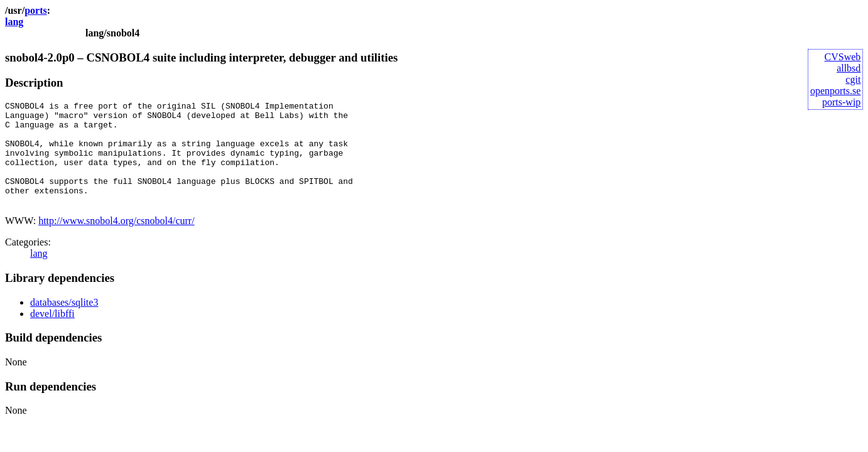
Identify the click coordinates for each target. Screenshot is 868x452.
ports (36, 10)
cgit (853, 79)
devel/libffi (52, 334)
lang (14, 22)
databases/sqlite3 (64, 323)
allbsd (849, 68)
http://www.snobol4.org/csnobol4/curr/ (116, 241)
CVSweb (843, 57)
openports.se (835, 91)
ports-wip (841, 102)
